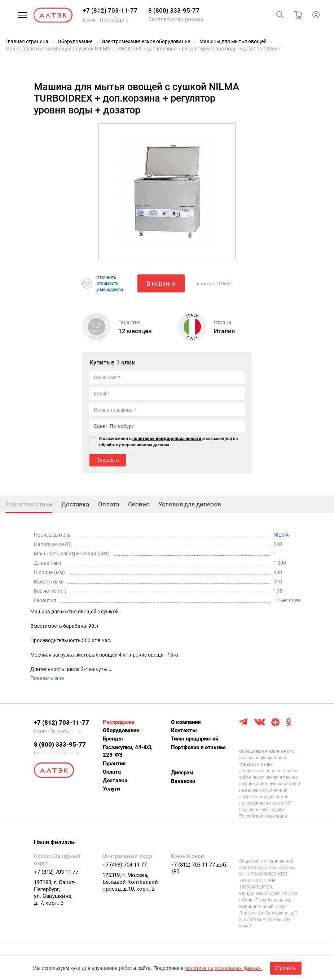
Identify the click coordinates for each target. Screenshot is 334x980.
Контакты (184, 730)
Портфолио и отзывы (198, 747)
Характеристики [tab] (29, 504)
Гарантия (114, 764)
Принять (286, 968)
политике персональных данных (223, 968)
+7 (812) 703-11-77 (110, 10)
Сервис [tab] (139, 504)
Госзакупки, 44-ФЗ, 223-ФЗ (128, 751)
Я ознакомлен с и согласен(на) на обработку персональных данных (168, 442)
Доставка (115, 780)
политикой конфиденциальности (167, 439)
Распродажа (119, 722)
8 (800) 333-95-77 (174, 10)
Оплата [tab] (109, 504)
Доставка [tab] (75, 504)
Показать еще (47, 678)
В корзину (161, 283)
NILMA (281, 535)
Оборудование (121, 730)
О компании (186, 722)
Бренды (113, 739)
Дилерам (182, 773)
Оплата (112, 772)
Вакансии (183, 781)
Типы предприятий (195, 739)
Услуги (111, 789)
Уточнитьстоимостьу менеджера (110, 283)
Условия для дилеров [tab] (190, 504)
